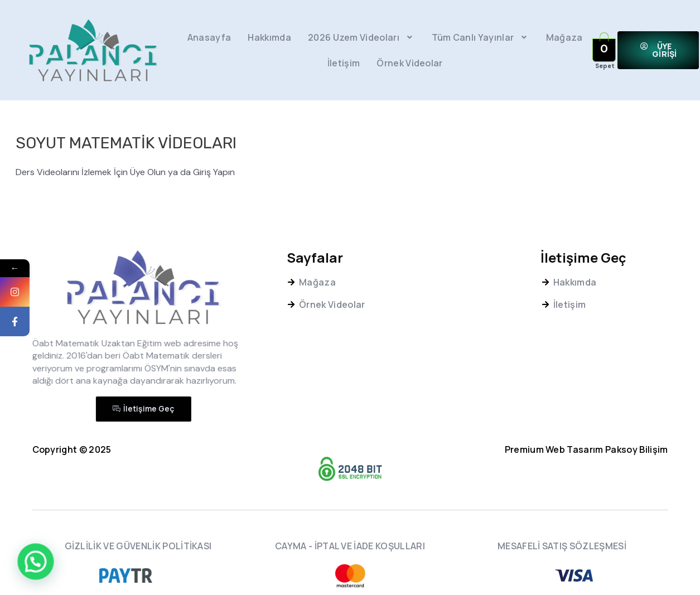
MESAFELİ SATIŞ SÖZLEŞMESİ (562, 546)
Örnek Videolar (409, 63)
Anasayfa (209, 37)
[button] (658, 50)
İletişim (344, 63)
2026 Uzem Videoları (361, 37)
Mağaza (564, 37)
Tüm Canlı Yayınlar (481, 37)
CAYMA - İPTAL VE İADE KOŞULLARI (350, 546)
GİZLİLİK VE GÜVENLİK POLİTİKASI (138, 546)
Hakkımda (269, 37)
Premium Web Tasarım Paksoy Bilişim (586, 449)
